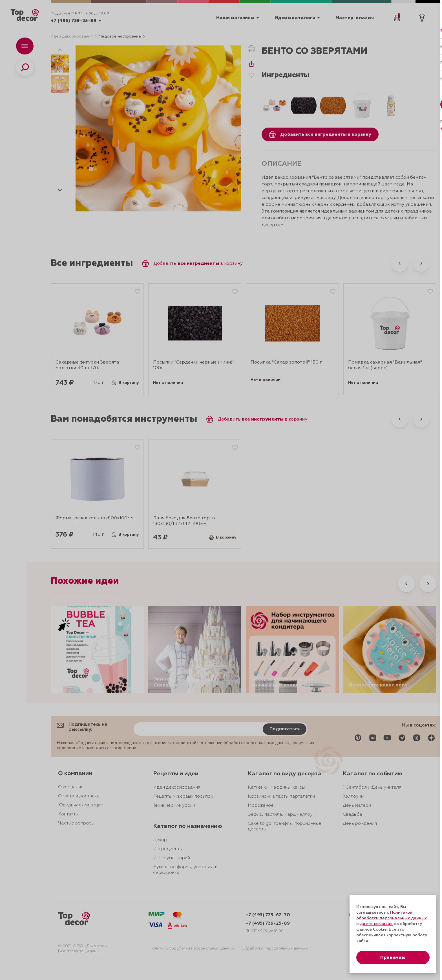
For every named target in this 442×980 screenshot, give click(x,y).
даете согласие (376, 924)
